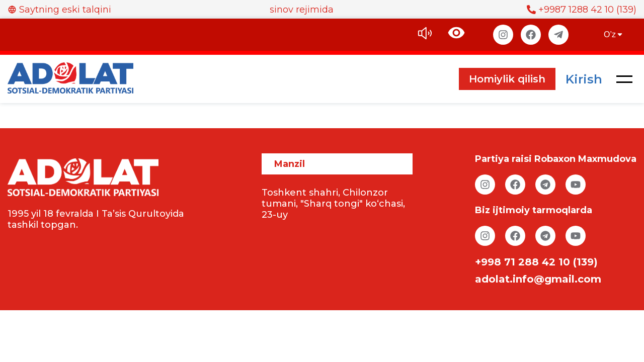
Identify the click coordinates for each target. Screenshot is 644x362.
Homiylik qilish (507, 79)
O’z (614, 34)
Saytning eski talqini (59, 10)
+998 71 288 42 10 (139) (536, 262)
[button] (624, 79)
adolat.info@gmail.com (538, 279)
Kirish (584, 79)
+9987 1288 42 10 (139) (582, 10)
